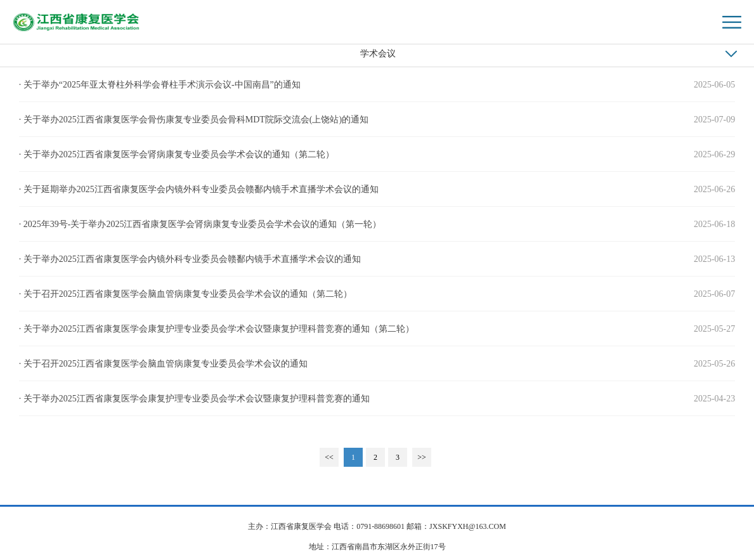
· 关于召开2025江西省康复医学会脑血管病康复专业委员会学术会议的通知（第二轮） (185, 294)
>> (422, 457)
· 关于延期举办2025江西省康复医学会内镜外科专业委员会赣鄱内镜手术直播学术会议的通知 (199, 189)
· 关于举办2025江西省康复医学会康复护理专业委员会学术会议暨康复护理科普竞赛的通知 (194, 399)
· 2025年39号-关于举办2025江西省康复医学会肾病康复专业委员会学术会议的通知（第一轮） (200, 224)
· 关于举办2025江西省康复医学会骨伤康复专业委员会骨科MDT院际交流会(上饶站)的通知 (194, 120)
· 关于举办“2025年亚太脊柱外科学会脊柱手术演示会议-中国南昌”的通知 (160, 85)
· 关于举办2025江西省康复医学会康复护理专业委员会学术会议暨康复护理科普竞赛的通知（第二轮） (217, 329)
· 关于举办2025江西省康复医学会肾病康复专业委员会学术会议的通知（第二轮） (177, 154)
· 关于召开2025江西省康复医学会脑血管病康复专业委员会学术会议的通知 (163, 364)
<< (329, 457)
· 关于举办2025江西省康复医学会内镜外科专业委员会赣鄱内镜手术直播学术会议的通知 (190, 259)
